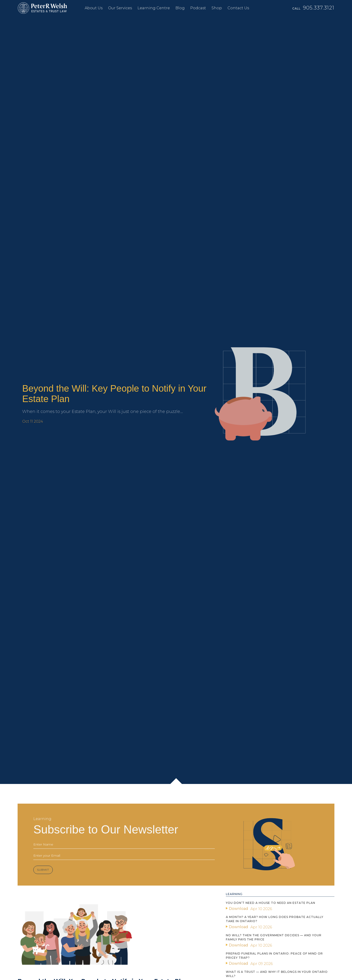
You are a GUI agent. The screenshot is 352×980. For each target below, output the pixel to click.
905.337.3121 (319, 8)
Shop (217, 8)
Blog (180, 8)
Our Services (120, 8)
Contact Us (238, 8)
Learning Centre (154, 8)
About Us (94, 8)
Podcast (198, 8)
